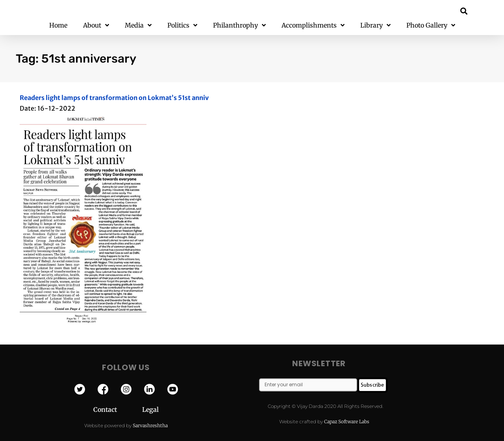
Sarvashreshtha (150, 425)
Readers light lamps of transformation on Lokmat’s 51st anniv (114, 98)
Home (58, 25)
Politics (182, 25)
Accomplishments (313, 25)
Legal (150, 409)
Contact (118, 409)
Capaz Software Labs (347, 422)
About (96, 25)
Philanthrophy (239, 25)
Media (138, 25)
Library (375, 25)
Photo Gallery (431, 25)
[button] (464, 11)
